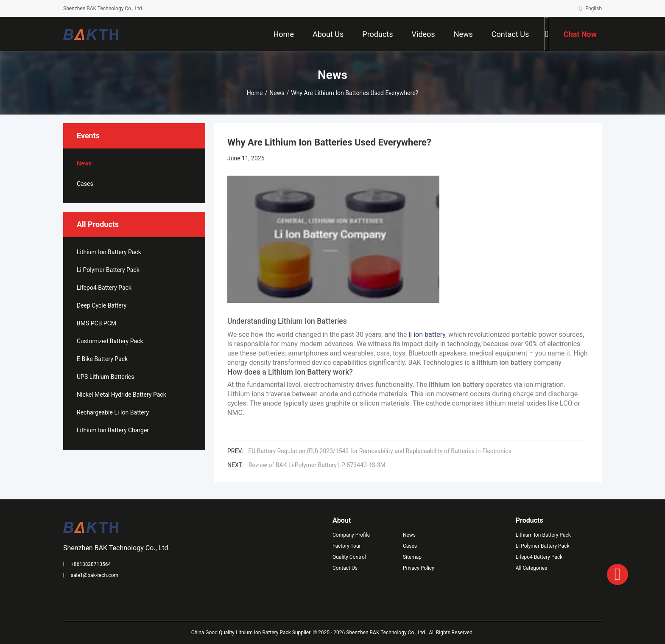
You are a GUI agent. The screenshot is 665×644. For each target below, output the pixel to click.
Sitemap (412, 557)
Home (255, 93)
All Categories (531, 568)
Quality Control (349, 557)
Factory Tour (347, 546)
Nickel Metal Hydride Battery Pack (122, 395)
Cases (85, 184)
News (277, 93)
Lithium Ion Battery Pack (109, 252)
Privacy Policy (419, 568)
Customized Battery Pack (110, 341)
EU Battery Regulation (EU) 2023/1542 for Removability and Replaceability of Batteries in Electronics (381, 451)
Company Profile (351, 535)
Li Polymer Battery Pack (108, 270)
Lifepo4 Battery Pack (104, 288)
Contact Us (345, 568)
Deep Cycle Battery (102, 305)
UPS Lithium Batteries (106, 377)
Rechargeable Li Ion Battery (113, 412)
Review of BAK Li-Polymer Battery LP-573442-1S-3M (317, 465)
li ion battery (427, 335)
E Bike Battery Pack (102, 359)
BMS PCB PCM (96, 323)
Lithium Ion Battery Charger (113, 430)
